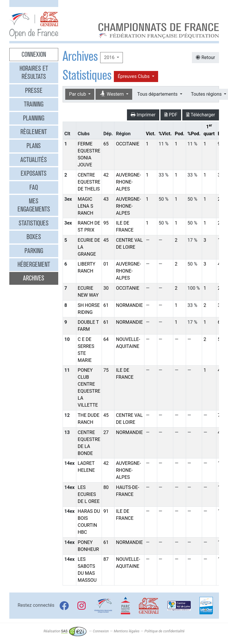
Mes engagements (34, 205)
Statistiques (34, 223)
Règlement (34, 132)
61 (106, 305)
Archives (34, 278)
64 (106, 339)
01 (106, 264)
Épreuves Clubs (134, 76)
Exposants (34, 173)
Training (34, 104)
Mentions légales (127, 631)
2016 (110, 57)
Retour (205, 57)
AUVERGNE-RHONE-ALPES (128, 182)
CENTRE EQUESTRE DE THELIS (89, 182)
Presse (34, 90)
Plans (34, 146)
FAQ (34, 187)
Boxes (34, 237)
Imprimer (143, 115)
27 (106, 432)
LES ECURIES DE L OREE (89, 494)
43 (106, 199)
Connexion (34, 54)
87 (106, 559)
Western (112, 94)
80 (106, 487)
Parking (34, 251)
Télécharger (200, 115)
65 (106, 144)
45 (106, 240)
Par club (78, 94)
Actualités (34, 160)
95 (106, 223)
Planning (34, 118)
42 (106, 175)
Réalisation (65, 631)
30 (106, 288)
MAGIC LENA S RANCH (86, 206)
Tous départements (158, 94)
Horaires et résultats (34, 72)
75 (106, 370)
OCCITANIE (128, 144)
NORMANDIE (129, 305)
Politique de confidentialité (164, 631)
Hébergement (34, 264)
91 (106, 511)
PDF (171, 115)
